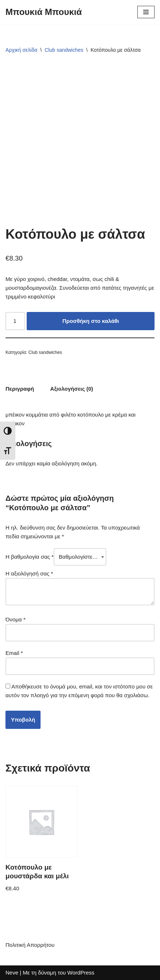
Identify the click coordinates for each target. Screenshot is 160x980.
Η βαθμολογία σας (30, 557)
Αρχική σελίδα (21, 50)
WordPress (81, 973)
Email (14, 653)
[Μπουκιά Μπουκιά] (44, 12)
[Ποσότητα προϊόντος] (15, 321)
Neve (12, 973)
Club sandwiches (64, 50)
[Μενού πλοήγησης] (146, 12)
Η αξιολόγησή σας (29, 573)
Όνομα (16, 619)
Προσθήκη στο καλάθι (91, 321)
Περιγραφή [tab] (20, 389)
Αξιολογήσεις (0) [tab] (72, 389)
